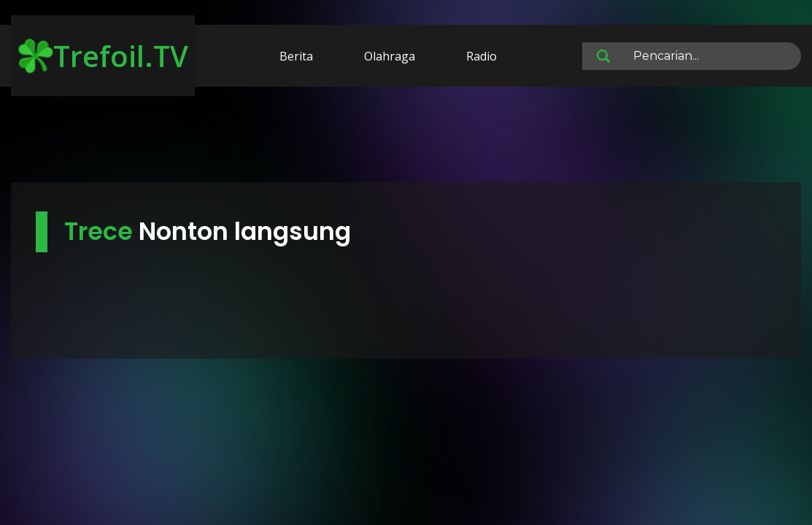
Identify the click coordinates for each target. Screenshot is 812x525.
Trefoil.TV (103, 56)
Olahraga (390, 56)
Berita (296, 56)
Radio (482, 56)
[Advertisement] (406, 137)
